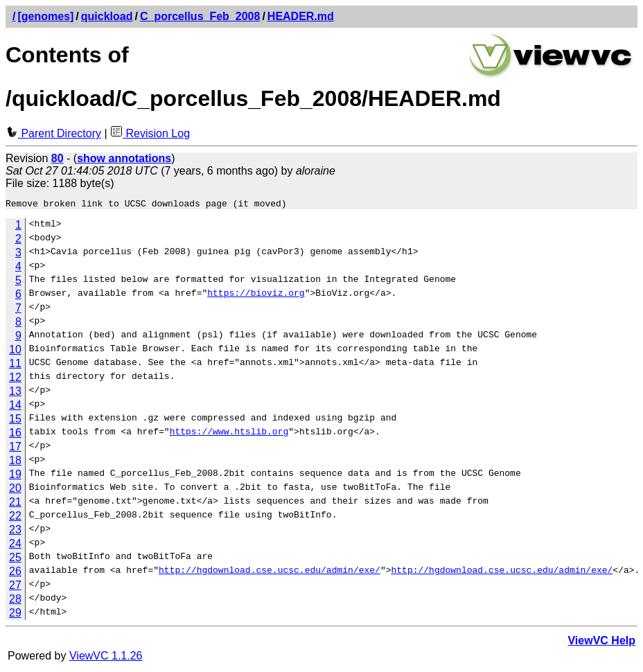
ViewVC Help (601, 643)
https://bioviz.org (256, 297)
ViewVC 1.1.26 (106, 658)
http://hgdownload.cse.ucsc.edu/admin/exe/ (270, 574)
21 (15, 504)
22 (15, 518)
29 (15, 615)
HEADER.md (301, 16)
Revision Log (150, 133)
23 (15, 532)
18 (15, 462)
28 (15, 601)
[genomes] (45, 16)
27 (15, 587)
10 (15, 352)
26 (15, 573)
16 (15, 435)
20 (15, 490)
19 (15, 476)
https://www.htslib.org (229, 435)
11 (15, 365)
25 (15, 559)
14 (15, 407)
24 (15, 546)
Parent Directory (53, 133)
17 (15, 449)
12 (15, 379)
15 (15, 421)
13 (15, 393)
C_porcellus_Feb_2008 (200, 16)
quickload (107, 16)
